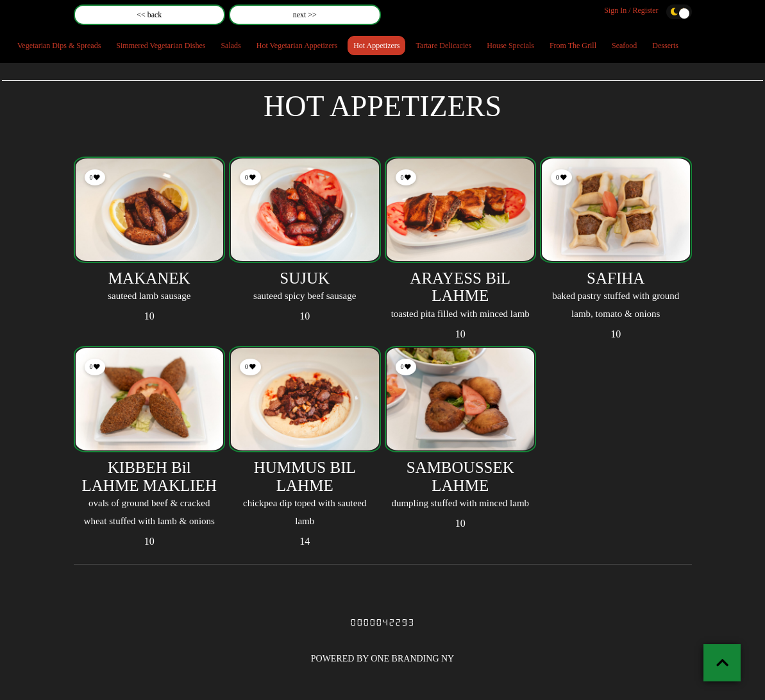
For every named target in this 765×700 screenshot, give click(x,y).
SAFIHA (616, 278)
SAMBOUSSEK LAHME (460, 476)
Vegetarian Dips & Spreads (59, 46)
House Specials (510, 46)
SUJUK (305, 278)
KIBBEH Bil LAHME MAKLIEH (149, 476)
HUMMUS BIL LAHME (305, 476)
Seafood (624, 46)
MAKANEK (149, 278)
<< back (149, 15)
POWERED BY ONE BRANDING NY (382, 659)
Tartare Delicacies (443, 46)
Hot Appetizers (376, 46)
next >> (305, 15)
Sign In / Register (631, 10)
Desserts (665, 46)
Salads (231, 46)
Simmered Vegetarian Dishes (161, 46)
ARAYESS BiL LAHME (460, 287)
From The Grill (573, 46)
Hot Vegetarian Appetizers (297, 46)
